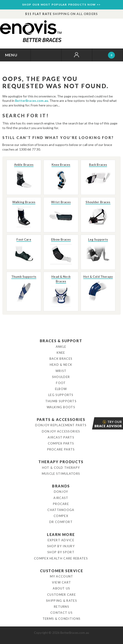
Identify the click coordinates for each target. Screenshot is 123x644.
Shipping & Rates (61, 601)
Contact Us (61, 613)
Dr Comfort (61, 522)
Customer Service (62, 571)
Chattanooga (61, 510)
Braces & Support (61, 341)
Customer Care (61, 595)
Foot (61, 383)
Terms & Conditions (61, 619)
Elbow (61, 389)
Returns (61, 607)
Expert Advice (61, 540)
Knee (61, 353)
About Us (61, 588)
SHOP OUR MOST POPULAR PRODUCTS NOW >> (61, 5)
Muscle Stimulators (61, 474)
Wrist (61, 371)
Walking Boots (61, 407)
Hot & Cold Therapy (61, 468)
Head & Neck (61, 365)
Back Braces (61, 359)
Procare (61, 504)
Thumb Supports (61, 401)
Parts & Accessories (61, 419)
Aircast (61, 498)
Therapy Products (61, 462)
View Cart (62, 582)
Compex (61, 516)
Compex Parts (61, 443)
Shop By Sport (61, 552)
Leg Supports (61, 395)
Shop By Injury (61, 546)
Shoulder (61, 377)
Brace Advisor (92, 423)
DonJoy (61, 492)
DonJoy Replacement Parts (61, 425)
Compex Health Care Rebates (61, 558)
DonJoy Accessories (61, 431)
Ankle (61, 347)
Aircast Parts (61, 437)
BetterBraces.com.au (32, 101)
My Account (62, 576)
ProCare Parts (61, 449)
